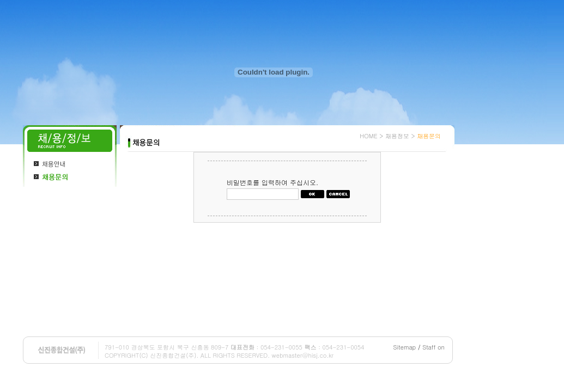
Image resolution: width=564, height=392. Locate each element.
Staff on (433, 347)
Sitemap (405, 347)
